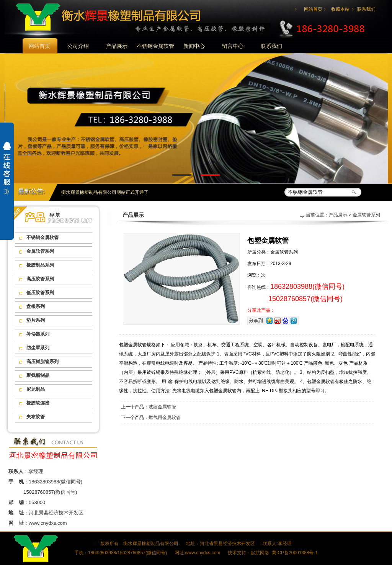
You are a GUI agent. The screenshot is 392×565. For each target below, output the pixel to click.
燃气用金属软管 (165, 418)
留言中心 (233, 46)
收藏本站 (340, 9)
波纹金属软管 (162, 407)
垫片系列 (36, 320)
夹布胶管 (36, 417)
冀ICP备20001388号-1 (295, 553)
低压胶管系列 (40, 293)
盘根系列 (36, 306)
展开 (7, 173)
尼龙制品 (36, 389)
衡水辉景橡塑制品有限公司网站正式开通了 (105, 192)
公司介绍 (78, 46)
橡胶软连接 (38, 403)
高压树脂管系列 (42, 362)
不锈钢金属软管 (155, 46)
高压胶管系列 (40, 279)
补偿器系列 (38, 334)
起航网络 (260, 553)
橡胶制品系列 (40, 265)
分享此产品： (261, 310)
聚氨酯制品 (38, 375)
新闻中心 (194, 46)
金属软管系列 (40, 251)
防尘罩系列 (38, 348)
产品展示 (117, 46)
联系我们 (366, 9)
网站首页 (313, 9)
